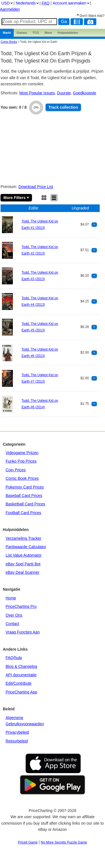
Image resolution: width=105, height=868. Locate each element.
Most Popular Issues (37, 93)
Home (11, 598)
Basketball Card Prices (25, 504)
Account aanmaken (69, 3)
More (48, 33)
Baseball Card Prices (24, 496)
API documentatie (21, 675)
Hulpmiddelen (68, 33)
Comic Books (9, 42)
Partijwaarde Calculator (26, 547)
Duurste (64, 93)
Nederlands (26, 3)
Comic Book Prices (22, 478)
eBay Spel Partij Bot (23, 564)
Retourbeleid (17, 741)
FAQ (46, 3)
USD (6, 3)
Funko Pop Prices (21, 461)
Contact (12, 624)
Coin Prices (16, 470)
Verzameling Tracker (24, 538)
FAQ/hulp (14, 658)
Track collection (63, 107)
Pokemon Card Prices (25, 487)
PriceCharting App (21, 692)
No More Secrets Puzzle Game (64, 842)
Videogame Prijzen (22, 453)
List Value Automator (24, 555)
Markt (7, 33)
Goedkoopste (84, 93)
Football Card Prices (23, 513)
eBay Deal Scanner (23, 572)
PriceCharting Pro (21, 606)
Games (22, 33)
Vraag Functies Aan (23, 632)
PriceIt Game (28, 842)
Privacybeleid (17, 732)
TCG (36, 33)
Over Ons (14, 615)
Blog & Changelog (21, 666)
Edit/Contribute (19, 683)
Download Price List (36, 187)
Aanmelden (10, 9)
